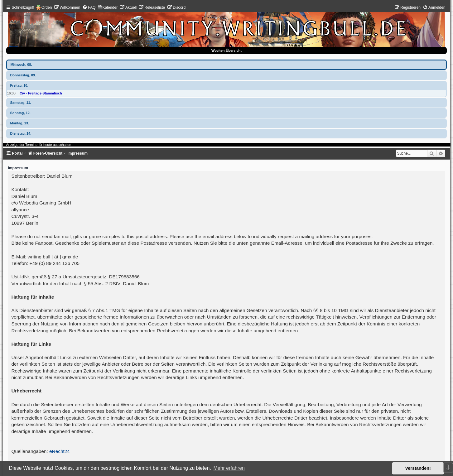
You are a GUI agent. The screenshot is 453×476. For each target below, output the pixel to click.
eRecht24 (60, 451)
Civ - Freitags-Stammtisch (41, 93)
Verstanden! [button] (418, 468)
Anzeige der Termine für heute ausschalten (39, 145)
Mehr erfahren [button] (229, 468)
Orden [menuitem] (47, 7)
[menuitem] (67, 7)
